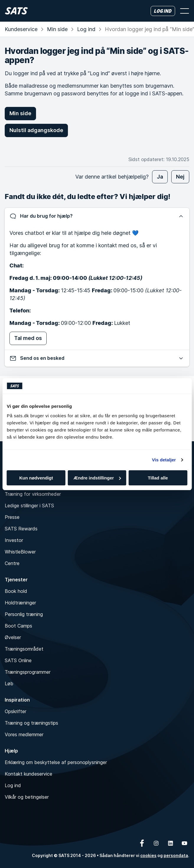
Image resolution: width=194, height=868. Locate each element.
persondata (176, 855)
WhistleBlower (20, 552)
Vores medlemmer (24, 734)
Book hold (16, 591)
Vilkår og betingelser (27, 797)
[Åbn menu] (185, 11)
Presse (12, 517)
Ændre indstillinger (97, 478)
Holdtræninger (20, 603)
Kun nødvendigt (36, 478)
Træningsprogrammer (28, 672)
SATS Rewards (21, 529)
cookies (148, 855)
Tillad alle (158, 478)
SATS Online (18, 660)
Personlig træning (24, 614)
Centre (12, 563)
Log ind (86, 29)
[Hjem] (16, 11)
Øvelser (13, 637)
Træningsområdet (24, 649)
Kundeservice (21, 29)
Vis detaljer (164, 460)
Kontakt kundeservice (28, 774)
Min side (57, 29)
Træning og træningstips (31, 723)
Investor (14, 540)
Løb (9, 684)
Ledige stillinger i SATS (29, 506)
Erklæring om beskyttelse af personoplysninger (56, 762)
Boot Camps (18, 626)
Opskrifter (16, 711)
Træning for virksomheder (33, 494)
